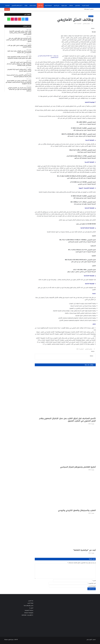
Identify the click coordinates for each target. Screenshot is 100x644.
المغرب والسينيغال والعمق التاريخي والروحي (77, 510)
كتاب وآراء (40, 5)
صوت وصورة (64, 5)
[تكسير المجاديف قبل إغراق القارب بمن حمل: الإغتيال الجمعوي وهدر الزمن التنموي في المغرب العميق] (65, 393)
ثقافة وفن (77, 5)
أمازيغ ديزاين (89, 640)
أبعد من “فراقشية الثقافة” (84, 550)
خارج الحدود (56, 5)
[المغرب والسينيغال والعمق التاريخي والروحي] (65, 490)
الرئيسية (7, 5)
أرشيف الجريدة (85, 5)
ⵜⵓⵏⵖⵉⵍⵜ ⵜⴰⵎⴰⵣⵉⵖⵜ (27, 615)
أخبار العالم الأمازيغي (17, 5)
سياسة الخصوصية (29, 610)
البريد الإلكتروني (92, 583)
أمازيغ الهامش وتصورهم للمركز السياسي (78, 467)
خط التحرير (31, 601)
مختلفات (71, 5)
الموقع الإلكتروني (92, 586)
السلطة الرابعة (48, 5)
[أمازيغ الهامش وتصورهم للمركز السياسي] (65, 446)
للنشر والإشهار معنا (28, 606)
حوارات (26, 5)
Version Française (29, 613)
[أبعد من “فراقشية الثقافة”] (65, 532)
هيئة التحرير (30, 603)
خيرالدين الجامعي (86, 24)
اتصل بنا (31, 608)
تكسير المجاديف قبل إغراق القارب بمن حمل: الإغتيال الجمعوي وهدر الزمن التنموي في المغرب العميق (67, 420)
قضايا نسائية (33, 5)
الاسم (94, 581)
